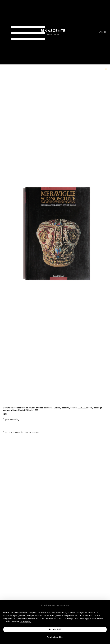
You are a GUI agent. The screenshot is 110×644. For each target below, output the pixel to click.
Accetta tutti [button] (55, 629)
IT (105, 32)
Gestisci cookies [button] (55, 637)
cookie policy (25, 621)
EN (100, 32)
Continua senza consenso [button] (55, 605)
